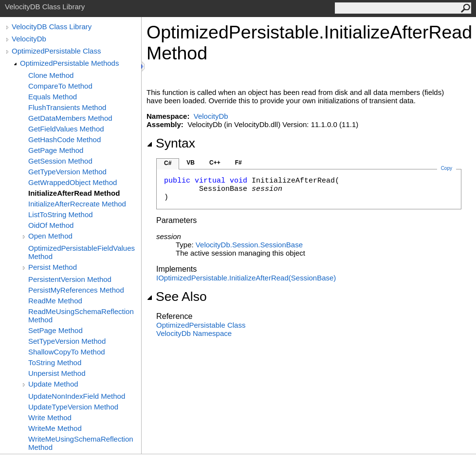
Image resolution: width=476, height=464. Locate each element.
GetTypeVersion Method (67, 172)
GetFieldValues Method (66, 129)
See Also (177, 297)
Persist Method (53, 267)
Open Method (50, 236)
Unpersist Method (57, 373)
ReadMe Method (55, 301)
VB (191, 163)
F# (238, 163)
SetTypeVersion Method (67, 341)
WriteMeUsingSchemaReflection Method (81, 443)
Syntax (171, 143)
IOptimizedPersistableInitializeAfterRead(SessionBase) (246, 278)
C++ (215, 163)
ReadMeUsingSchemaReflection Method (81, 316)
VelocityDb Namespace (194, 333)
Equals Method (53, 97)
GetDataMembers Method (70, 118)
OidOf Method (51, 225)
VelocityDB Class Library (52, 27)
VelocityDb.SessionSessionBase (249, 245)
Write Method (50, 418)
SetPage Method (55, 330)
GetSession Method (60, 161)
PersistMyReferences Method (76, 290)
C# (168, 163)
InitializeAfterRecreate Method (77, 204)
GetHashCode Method (64, 139)
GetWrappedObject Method (73, 182)
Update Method (53, 384)
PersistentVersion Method (70, 279)
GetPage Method (56, 150)
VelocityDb (29, 39)
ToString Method (55, 362)
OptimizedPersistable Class (56, 51)
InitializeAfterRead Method (74, 193)
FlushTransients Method (67, 107)
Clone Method (51, 75)
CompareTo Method (60, 86)
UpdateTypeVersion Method (73, 407)
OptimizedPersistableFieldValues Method (82, 252)
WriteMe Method (55, 428)
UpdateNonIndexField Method (77, 396)
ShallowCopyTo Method (67, 352)
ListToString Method (61, 214)
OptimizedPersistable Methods (69, 63)
